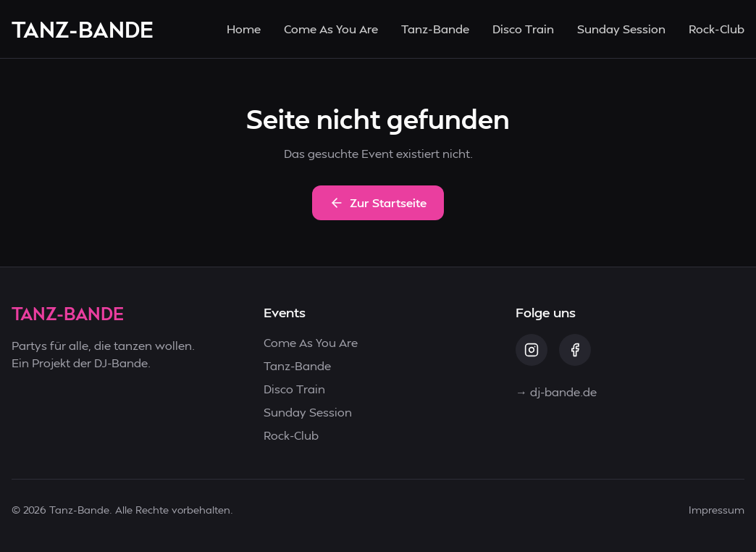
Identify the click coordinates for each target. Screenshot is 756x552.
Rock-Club (717, 29)
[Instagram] (532, 350)
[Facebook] (575, 350)
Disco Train (523, 29)
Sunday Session (621, 29)
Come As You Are (331, 29)
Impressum (717, 510)
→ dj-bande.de (556, 392)
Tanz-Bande (435, 29)
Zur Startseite (378, 202)
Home (244, 29)
